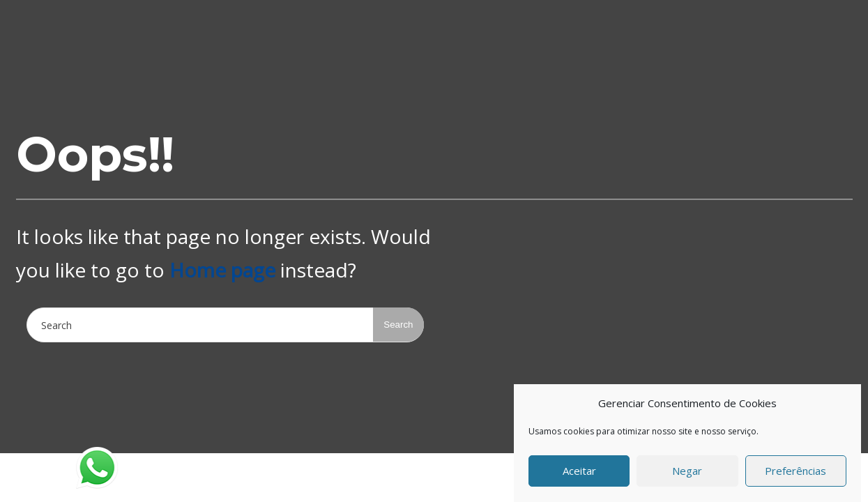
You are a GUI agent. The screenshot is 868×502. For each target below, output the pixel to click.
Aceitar (579, 473)
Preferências (795, 473)
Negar (687, 473)
